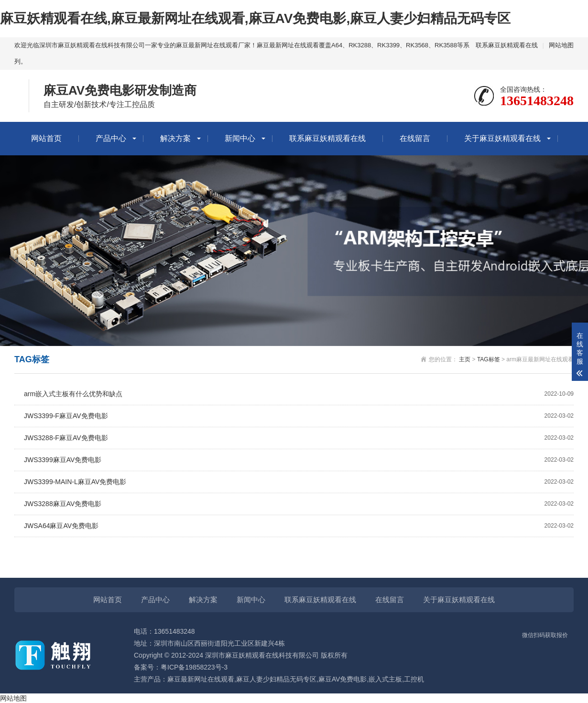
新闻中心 (240, 138)
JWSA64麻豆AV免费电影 (299, 526)
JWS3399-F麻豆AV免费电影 (299, 416)
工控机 (414, 679)
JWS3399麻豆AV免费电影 (299, 460)
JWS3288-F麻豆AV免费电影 (299, 438)
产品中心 (111, 138)
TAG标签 (489, 359)
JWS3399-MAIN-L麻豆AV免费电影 (299, 482)
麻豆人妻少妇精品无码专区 (276, 679)
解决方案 (175, 138)
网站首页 (46, 138)
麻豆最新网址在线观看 (201, 679)
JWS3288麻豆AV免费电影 (299, 504)
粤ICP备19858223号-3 (194, 667)
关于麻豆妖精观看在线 (502, 138)
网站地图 (561, 45)
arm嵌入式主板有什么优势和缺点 (299, 394)
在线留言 (415, 138)
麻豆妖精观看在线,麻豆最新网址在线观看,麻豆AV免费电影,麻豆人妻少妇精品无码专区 (255, 18)
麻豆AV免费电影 (343, 679)
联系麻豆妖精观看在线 (507, 45)
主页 (465, 359)
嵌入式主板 (385, 679)
